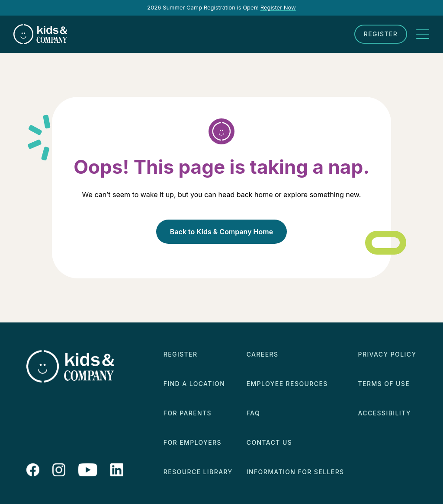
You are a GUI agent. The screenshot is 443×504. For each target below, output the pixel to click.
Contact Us (269, 442)
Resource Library (198, 472)
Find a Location (194, 384)
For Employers (193, 442)
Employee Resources (287, 384)
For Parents (188, 413)
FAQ (253, 413)
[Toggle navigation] (423, 34)
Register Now (278, 7)
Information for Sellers (295, 472)
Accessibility (385, 413)
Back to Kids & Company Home (221, 232)
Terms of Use (384, 384)
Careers (263, 354)
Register (381, 34)
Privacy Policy (387, 354)
